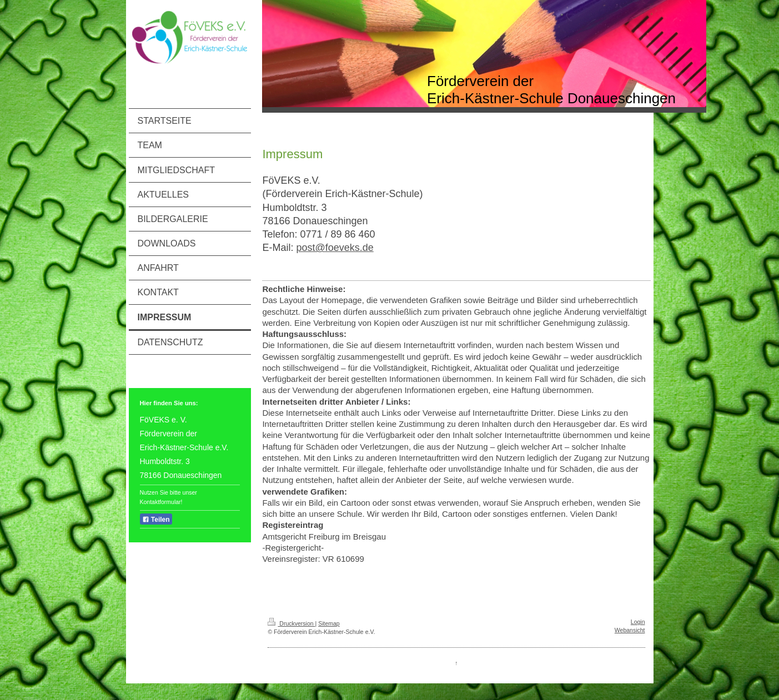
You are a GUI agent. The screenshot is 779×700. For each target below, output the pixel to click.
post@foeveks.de (335, 248)
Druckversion (291, 623)
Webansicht (630, 630)
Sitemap (329, 623)
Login (638, 622)
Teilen (156, 520)
